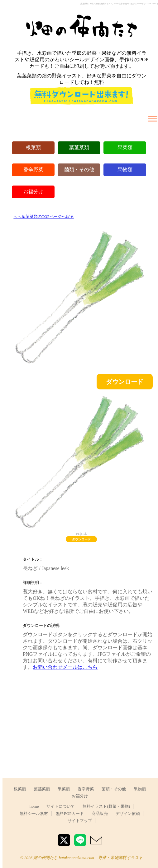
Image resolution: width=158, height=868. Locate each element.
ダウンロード (125, 382)
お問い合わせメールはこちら (65, 667)
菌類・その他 (79, 170)
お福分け (33, 192)
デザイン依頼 (128, 813)
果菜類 (125, 147)
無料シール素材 (34, 813)
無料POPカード (70, 813)
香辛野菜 (33, 170)
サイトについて (61, 806)
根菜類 (33, 147)
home (34, 806)
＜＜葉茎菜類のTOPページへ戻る (43, 216)
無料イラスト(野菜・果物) (106, 806)
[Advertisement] (86, 722)
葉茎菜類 (79, 147)
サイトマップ (80, 821)
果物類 (125, 170)
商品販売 (100, 813)
